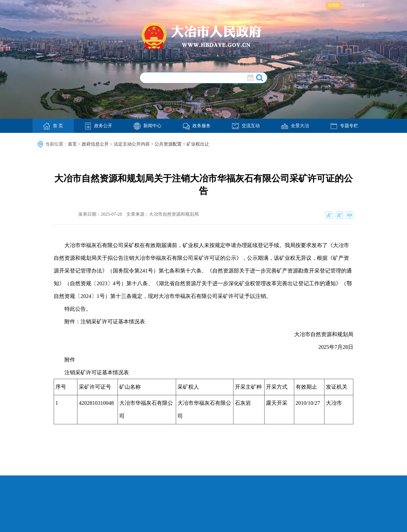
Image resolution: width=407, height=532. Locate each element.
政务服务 (197, 126)
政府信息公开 (95, 144)
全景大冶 (295, 126)
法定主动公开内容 (132, 144)
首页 (72, 144)
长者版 (334, 5)
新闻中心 (148, 126)
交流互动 (246, 126)
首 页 (53, 126)
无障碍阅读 (355, 5)
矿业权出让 (198, 144)
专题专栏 (344, 126)
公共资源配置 (168, 144)
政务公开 (98, 126)
